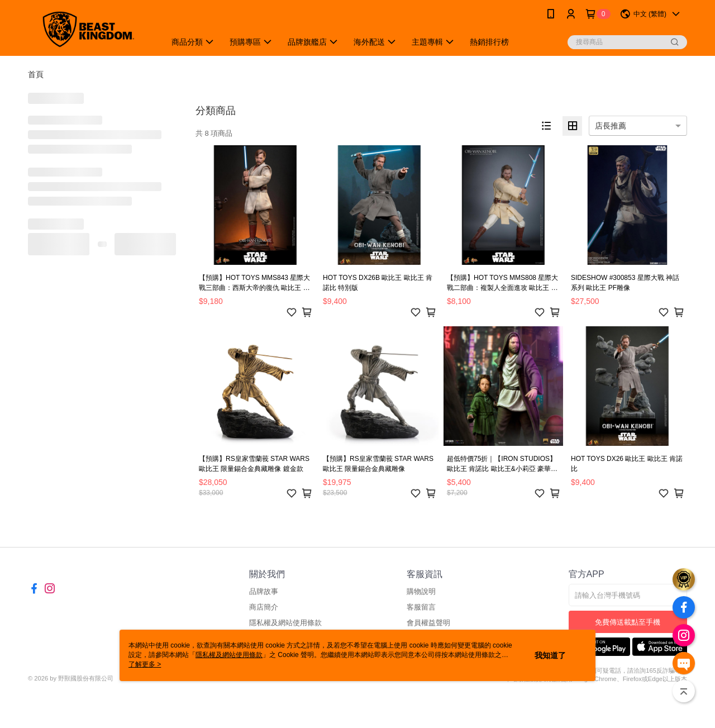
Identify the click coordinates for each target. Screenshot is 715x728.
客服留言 (421, 607)
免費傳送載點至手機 (628, 622)
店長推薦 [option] (611, 126)
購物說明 (421, 591)
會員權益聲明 (428, 623)
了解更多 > (145, 664)
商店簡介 (264, 607)
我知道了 (550, 655)
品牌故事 (264, 591)
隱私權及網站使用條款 (285, 623)
